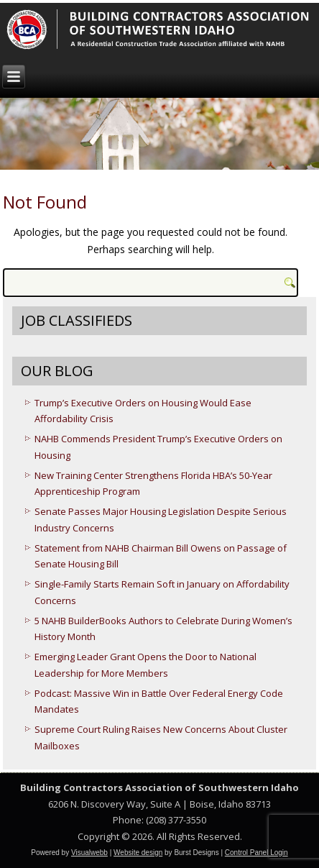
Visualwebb (89, 853)
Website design (138, 853)
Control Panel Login (256, 853)
